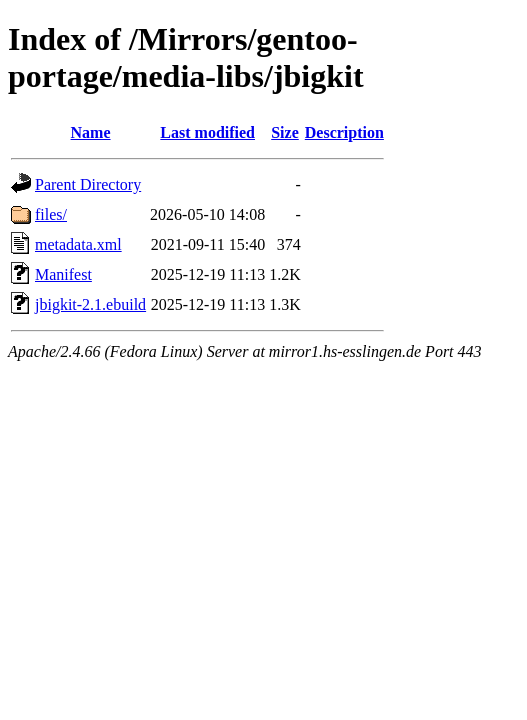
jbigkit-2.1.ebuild (90, 304)
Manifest (63, 274)
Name (91, 132)
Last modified (207, 132)
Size (285, 132)
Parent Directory (88, 184)
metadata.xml (78, 244)
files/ (51, 214)
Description (344, 132)
